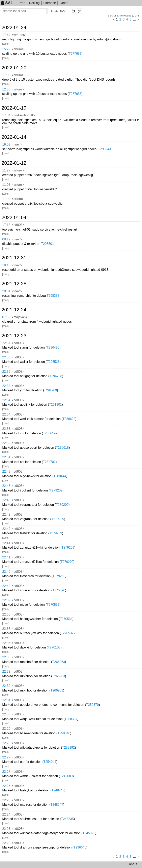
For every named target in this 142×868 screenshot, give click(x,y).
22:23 (6, 829)
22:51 (6, 457)
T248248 (58, 790)
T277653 (75, 54)
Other (64, 3)
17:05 (6, 75)
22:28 (6, 743)
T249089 (66, 776)
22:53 (6, 429)
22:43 (6, 471)
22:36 (6, 643)
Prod (22, 3)
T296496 (53, 347)
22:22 (6, 843)
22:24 (6, 814)
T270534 (66, 619)
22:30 (6, 714)
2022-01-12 (14, 163)
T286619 (49, 433)
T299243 (105, 149)
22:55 (6, 386)
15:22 (6, 49)
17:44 (6, 35)
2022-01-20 (14, 68)
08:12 (6, 239)
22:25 (6, 800)
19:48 (6, 265)
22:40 (6, 572)
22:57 (6, 343)
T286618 (62, 448)
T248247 (57, 805)
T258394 (71, 719)
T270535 (53, 605)
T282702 (49, 462)
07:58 (6, 317)
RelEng (34, 3)
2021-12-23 (14, 336)
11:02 (6, 199)
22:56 (6, 357)
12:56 (6, 89)
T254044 (50, 762)
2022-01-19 (14, 108)
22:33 (6, 657)
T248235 (67, 819)
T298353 (53, 296)
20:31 (6, 291)
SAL (7, 3)
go (80, 11)
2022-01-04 (14, 218)
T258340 (64, 733)
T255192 (68, 747)
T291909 (50, 390)
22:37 (6, 629)
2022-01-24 (14, 28)
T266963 (59, 662)
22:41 (6, 543)
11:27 (6, 170)
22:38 (6, 614)
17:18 (6, 225)
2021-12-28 (14, 284)
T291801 (55, 405)
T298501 (47, 244)
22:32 (6, 672)
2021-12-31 (14, 258)
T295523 (53, 362)
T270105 (54, 647)
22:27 (6, 757)
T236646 (80, 847)
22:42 (6, 500)
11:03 (6, 185)
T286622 (69, 419)
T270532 (67, 633)
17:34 (6, 115)
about (133, 864)
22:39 (6, 600)
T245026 (89, 833)
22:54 (6, 400)
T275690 (59, 590)
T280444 (60, 476)
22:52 (6, 443)
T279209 (56, 490)
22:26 (6, 786)
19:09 (6, 144)
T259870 (92, 705)
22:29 (6, 729)
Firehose (50, 3)
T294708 (56, 376)
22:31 (6, 700)
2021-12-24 (14, 310)
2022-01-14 (14, 137)
